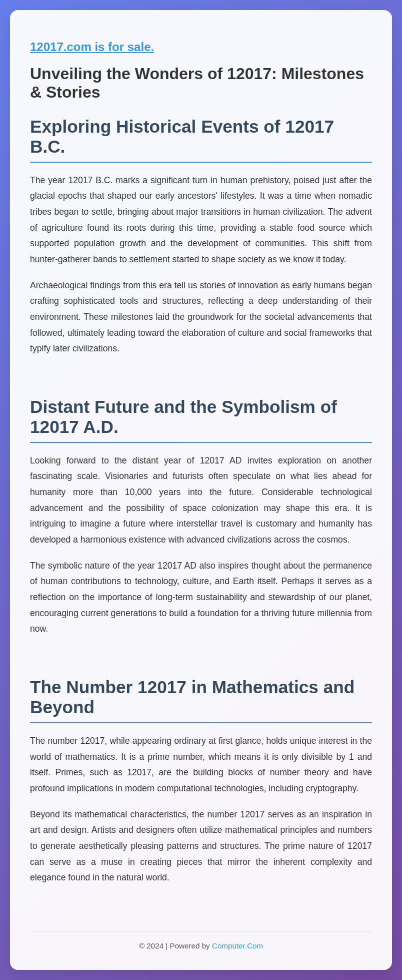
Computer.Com (237, 946)
